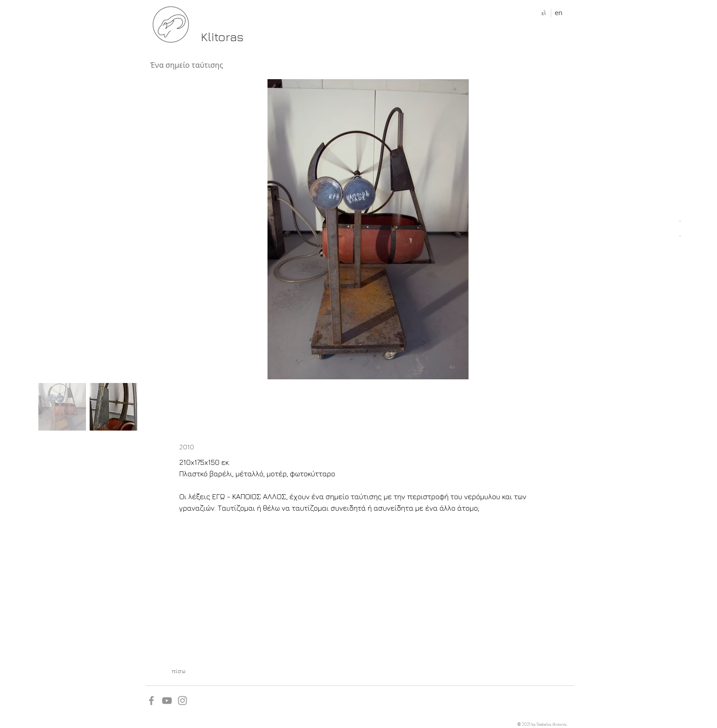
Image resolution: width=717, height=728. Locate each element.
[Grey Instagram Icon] (182, 701)
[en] (559, 12)
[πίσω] (178, 671)
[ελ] (543, 13)
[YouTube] (167, 701)
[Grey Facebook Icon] (151, 701)
